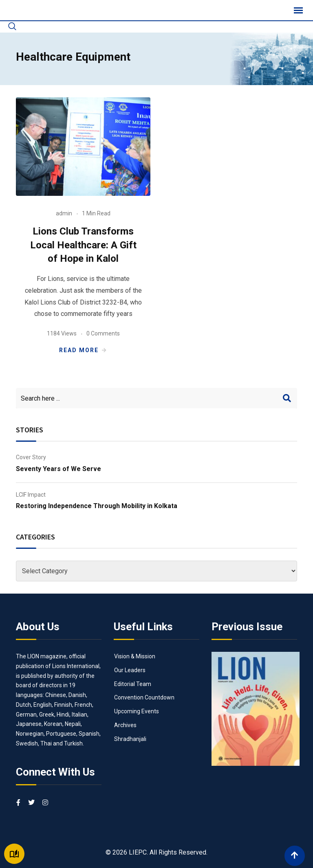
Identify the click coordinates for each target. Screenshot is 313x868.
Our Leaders (130, 670)
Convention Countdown (144, 697)
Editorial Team (133, 684)
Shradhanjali (130, 739)
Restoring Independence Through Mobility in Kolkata (97, 506)
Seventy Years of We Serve (58, 469)
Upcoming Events (137, 711)
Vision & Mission (135, 656)
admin (64, 213)
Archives (125, 725)
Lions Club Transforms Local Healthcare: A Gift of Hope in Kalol (83, 245)
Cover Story (31, 457)
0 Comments (103, 333)
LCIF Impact (31, 495)
